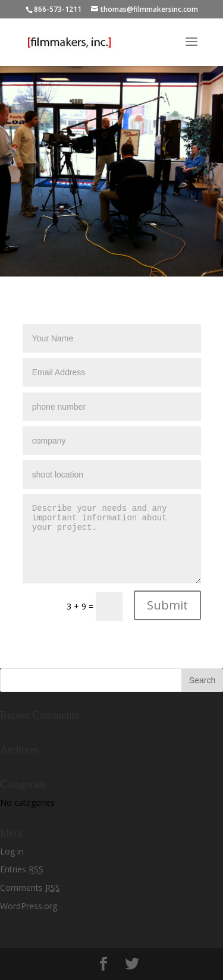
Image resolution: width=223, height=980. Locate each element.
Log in (12, 851)
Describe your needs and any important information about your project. (112, 539)
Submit (167, 605)
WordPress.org (29, 906)
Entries (22, 869)
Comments (30, 888)
